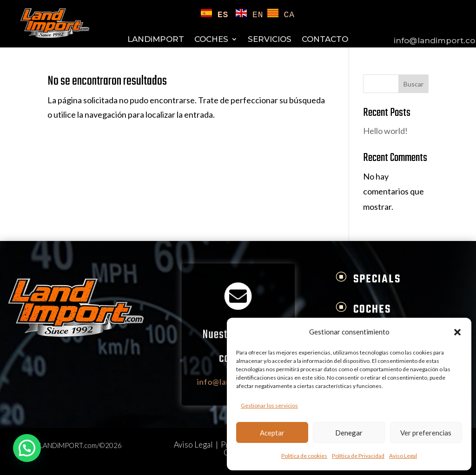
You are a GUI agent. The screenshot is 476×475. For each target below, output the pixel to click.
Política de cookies (304, 456)
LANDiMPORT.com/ (69, 445)
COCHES (211, 40)
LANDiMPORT (156, 40)
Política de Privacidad (358, 456)
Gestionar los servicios (269, 405)
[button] (457, 332)
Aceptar (272, 433)
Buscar (413, 84)
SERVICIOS (270, 40)
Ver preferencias (426, 433)
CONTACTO (325, 40)
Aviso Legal (403, 456)
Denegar (349, 433)
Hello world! (385, 131)
